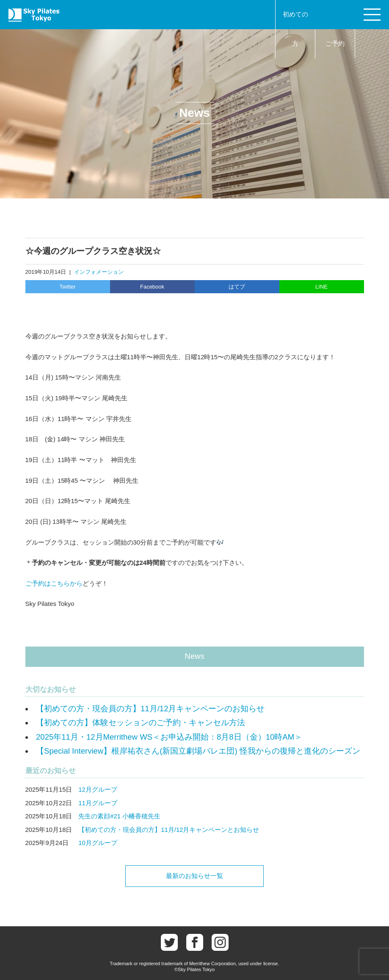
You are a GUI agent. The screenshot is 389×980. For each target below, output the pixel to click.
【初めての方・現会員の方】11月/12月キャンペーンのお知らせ (150, 709)
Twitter (67, 287)
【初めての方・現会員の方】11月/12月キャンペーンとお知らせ (169, 830)
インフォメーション (99, 272)
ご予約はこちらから (54, 584)
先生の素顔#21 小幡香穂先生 (119, 816)
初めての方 (295, 29)
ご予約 (335, 44)
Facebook (152, 287)
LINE (321, 287)
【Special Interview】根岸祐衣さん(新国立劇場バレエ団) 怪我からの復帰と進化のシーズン (198, 751)
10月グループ (98, 843)
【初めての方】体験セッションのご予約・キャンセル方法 (141, 723)
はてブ (237, 287)
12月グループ (98, 790)
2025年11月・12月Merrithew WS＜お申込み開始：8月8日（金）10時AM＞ (169, 737)
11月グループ (98, 803)
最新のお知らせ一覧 (194, 876)
